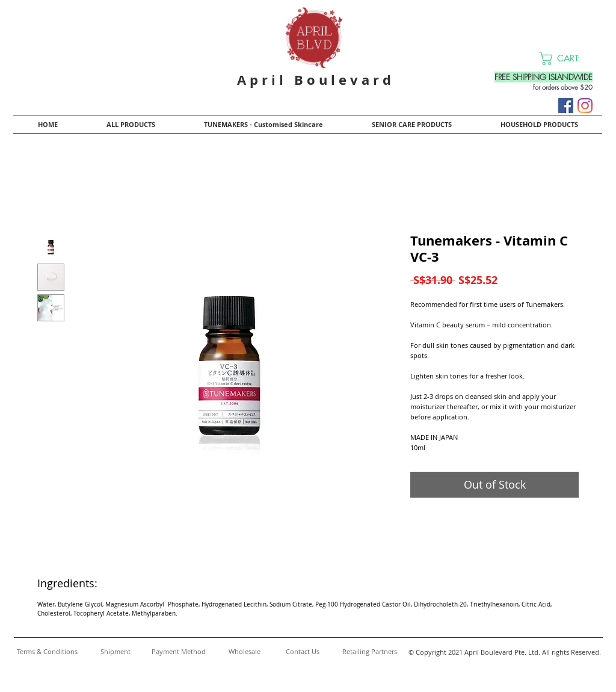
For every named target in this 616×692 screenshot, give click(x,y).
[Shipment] (115, 652)
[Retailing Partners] (369, 652)
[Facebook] (566, 106)
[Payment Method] (178, 652)
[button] (567, 58)
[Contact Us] (303, 652)
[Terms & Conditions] (47, 652)
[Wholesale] (245, 652)
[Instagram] (585, 106)
